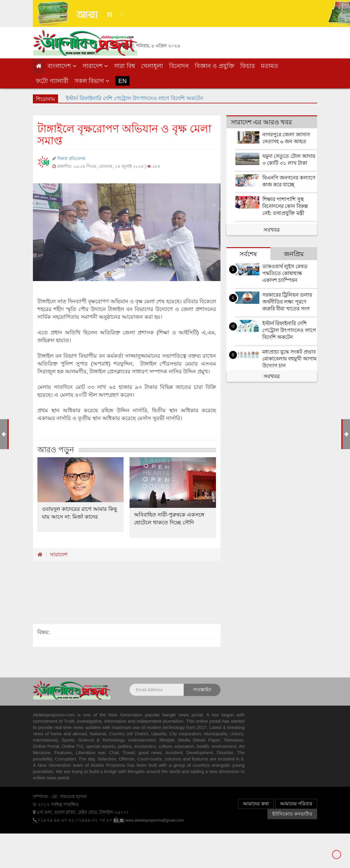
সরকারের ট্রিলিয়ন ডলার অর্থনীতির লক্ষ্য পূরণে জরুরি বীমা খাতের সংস (287, 302)
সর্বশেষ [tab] (248, 254)
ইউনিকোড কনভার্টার (292, 814)
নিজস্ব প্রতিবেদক (71, 158)
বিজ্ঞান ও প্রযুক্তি (214, 66)
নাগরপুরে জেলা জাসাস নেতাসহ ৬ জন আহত (286, 138)
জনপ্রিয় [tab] (294, 254)
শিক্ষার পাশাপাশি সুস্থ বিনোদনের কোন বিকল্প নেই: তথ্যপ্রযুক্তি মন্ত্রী (285, 206)
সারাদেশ (95, 66)
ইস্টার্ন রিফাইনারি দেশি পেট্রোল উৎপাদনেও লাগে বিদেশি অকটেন (289, 330)
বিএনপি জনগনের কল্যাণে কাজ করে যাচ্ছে (289, 181)
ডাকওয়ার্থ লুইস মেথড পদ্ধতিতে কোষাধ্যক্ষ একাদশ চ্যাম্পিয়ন (285, 273)
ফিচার (248, 66)
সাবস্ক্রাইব (202, 690)
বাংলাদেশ (62, 66)
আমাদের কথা (256, 804)
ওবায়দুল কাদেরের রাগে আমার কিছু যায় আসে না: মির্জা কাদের (79, 513)
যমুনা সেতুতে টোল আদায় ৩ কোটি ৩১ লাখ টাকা (289, 160)
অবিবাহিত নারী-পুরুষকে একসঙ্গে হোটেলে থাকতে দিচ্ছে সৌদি (169, 519)
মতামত (270, 66)
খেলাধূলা (152, 66)
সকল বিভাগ (92, 81)
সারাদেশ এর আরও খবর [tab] (261, 122)
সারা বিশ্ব (124, 66)
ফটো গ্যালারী (52, 81)
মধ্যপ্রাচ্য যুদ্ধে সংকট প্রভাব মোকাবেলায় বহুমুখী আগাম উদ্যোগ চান (290, 359)
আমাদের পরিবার (296, 804)
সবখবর (272, 230)
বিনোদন (179, 66)
